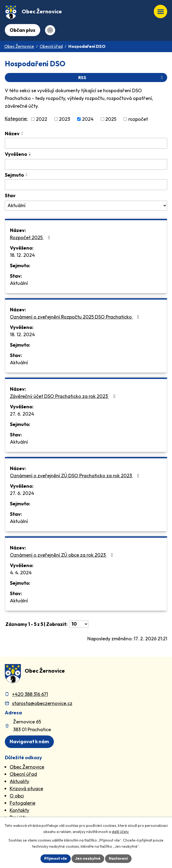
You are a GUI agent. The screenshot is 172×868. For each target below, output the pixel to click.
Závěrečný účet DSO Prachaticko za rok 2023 (64, 396)
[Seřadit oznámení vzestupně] (23, 132)
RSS (121, 77)
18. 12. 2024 (22, 255)
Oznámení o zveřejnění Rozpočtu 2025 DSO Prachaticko (76, 317)
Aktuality (19, 781)
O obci (17, 796)
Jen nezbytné (88, 858)
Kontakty (19, 810)
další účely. (120, 832)
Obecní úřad (51, 46)
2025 (111, 119)
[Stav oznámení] (86, 206)
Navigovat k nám (29, 741)
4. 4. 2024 (21, 573)
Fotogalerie (23, 803)
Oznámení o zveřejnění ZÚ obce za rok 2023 (63, 555)
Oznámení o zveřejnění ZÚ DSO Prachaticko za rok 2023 (76, 476)
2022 (42, 119)
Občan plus (23, 30)
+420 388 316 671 (30, 694)
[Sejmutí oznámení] (86, 185)
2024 (88, 119)
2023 (64, 119)
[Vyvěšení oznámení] (86, 164)
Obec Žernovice (19, 46)
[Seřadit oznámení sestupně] (23, 134)
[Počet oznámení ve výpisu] (79, 624)
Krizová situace (26, 788)
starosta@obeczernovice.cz (42, 703)
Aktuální (19, 283)
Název (12, 133)
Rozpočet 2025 (31, 237)
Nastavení (118, 858)
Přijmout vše (56, 858)
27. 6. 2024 (22, 414)
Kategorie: (16, 119)
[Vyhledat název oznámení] (86, 143)
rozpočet (138, 119)
